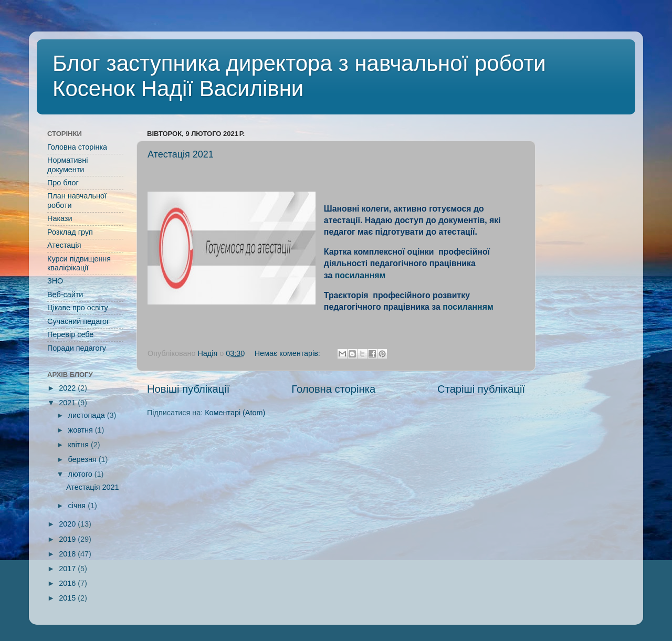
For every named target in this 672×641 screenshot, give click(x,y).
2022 (68, 388)
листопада (88, 415)
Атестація (64, 245)
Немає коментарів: (288, 353)
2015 (68, 598)
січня (78, 506)
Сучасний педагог (78, 321)
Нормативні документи (67, 165)
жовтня (82, 430)
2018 (68, 554)
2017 (68, 569)
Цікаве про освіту (78, 308)
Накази (60, 218)
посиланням (360, 275)
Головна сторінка (333, 389)
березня (83, 459)
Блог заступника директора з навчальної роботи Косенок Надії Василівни (299, 76)
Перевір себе (70, 334)
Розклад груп (70, 232)
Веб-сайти (65, 295)
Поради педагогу (77, 348)
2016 (68, 583)
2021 (68, 403)
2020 (68, 524)
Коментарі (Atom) (235, 413)
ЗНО (55, 281)
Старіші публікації (481, 389)
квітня (80, 445)
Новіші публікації (188, 389)
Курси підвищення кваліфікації (79, 263)
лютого (81, 474)
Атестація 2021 (181, 154)
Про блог (63, 183)
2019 (68, 539)
